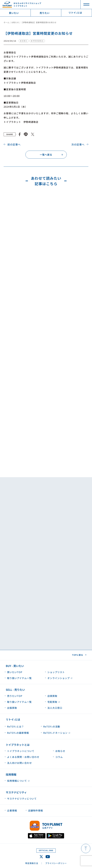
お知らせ (15, 22)
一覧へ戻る (46, 155)
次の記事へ (78, 144)
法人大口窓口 (55, 708)
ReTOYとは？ (16, 727)
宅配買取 (52, 702)
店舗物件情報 (36, 810)
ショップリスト (56, 672)
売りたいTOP (15, 696)
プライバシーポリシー (56, 863)
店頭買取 (52, 696)
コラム (59, 757)
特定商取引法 (32, 863)
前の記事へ (14, 144)
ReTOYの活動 (52, 727)
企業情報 (12, 810)
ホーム (6, 22)
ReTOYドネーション (55, 733)
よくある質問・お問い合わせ (23, 757)
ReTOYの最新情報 (18, 733)
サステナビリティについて (22, 799)
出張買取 (12, 708)
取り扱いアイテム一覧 (19, 678)
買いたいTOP (15, 672)
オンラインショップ (59, 678)
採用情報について (17, 781)
